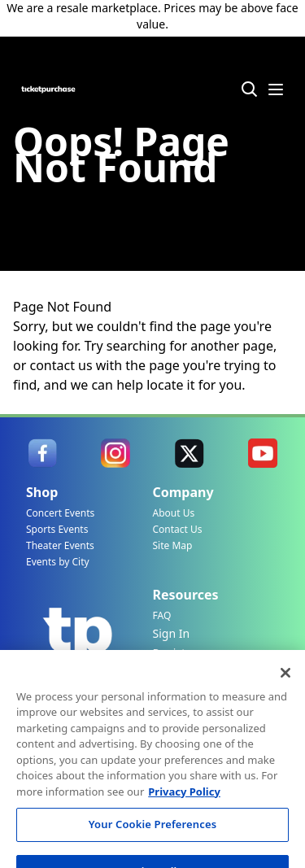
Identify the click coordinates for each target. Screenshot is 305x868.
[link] (42, 453)
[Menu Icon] (276, 89)
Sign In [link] (172, 633)
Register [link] (175, 653)
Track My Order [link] (169, 689)
